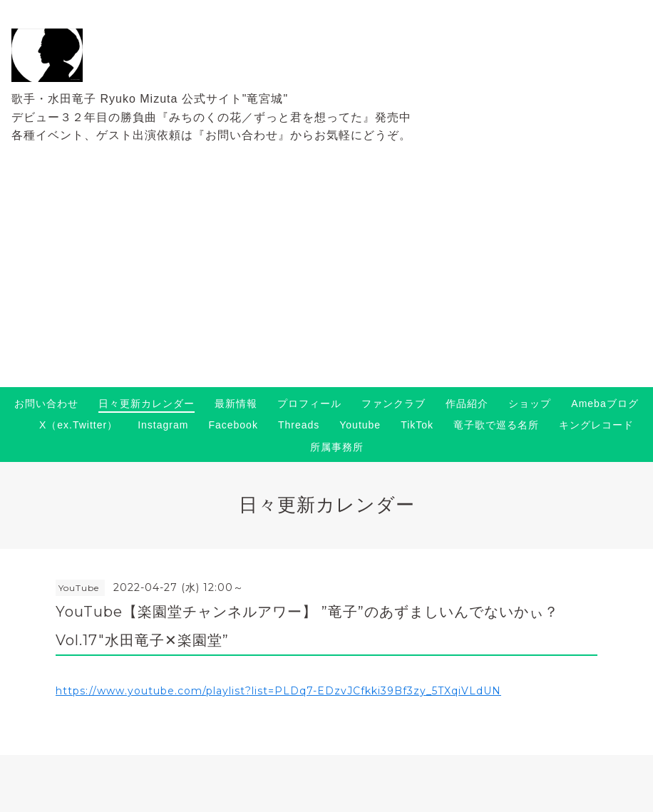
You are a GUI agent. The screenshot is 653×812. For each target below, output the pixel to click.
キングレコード (596, 425)
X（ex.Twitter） (78, 425)
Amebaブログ (605, 404)
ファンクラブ (394, 404)
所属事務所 (337, 447)
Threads (299, 425)
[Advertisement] (326, 280)
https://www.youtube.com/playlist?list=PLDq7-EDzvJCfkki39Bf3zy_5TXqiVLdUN (278, 691)
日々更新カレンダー (146, 404)
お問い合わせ (46, 404)
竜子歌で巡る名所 (496, 425)
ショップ (530, 404)
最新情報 (236, 404)
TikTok (417, 425)
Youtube (360, 425)
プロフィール (309, 404)
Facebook (233, 425)
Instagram (163, 425)
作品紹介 (467, 404)
